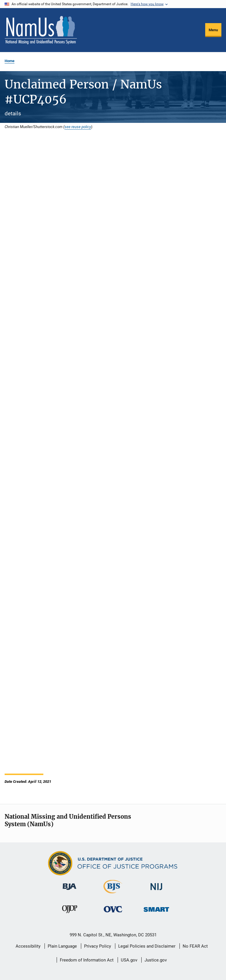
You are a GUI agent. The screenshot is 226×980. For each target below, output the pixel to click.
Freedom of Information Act (87, 960)
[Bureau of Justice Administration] (70, 891)
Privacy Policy (98, 946)
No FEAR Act (195, 946)
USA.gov (129, 960)
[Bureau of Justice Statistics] (113, 894)
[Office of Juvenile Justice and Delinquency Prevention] (70, 914)
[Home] (41, 30)
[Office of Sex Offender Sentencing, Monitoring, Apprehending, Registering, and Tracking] (156, 913)
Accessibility (28, 946)
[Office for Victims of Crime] (113, 913)
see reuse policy (78, 127)
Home (10, 61)
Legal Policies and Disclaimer (147, 946)
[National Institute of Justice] (156, 891)
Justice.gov (156, 960)
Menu (213, 30)
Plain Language (62, 946)
